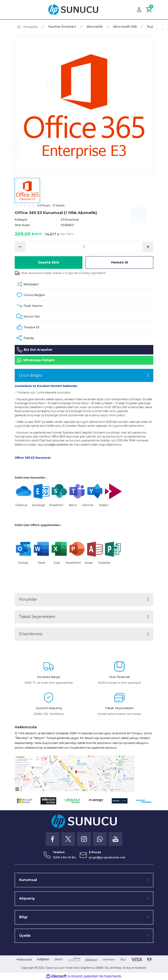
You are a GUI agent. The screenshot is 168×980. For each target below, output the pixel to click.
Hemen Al (120, 262)
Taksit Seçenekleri (37, 617)
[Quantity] (84, 247)
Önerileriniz (31, 634)
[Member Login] (139, 10)
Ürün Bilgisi (30, 375)
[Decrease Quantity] (20, 247)
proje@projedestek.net (59, 445)
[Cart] (149, 10)
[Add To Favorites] (84, 295)
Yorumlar (28, 599)
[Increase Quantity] (148, 247)
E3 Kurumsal (70, 220)
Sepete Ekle (49, 262)
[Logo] (73, 10)
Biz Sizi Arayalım (34, 350)
